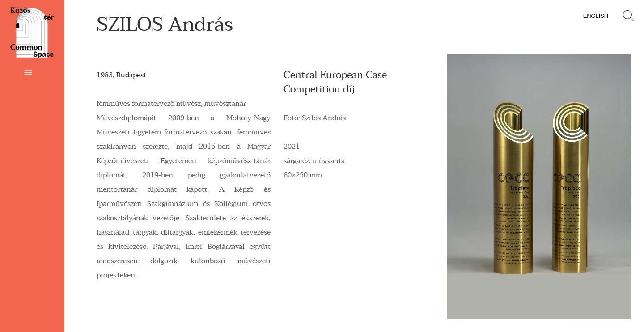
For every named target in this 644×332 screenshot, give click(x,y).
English (596, 16)
